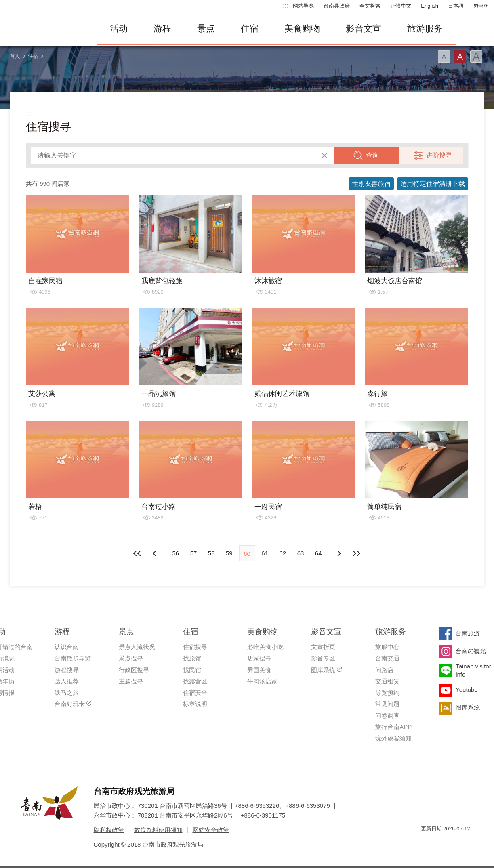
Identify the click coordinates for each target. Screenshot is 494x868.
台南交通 (387, 658)
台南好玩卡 (70, 704)
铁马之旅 (67, 693)
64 (318, 553)
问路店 (384, 670)
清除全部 (324, 156)
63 (301, 553)
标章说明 (195, 704)
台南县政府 (337, 6)
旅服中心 (387, 647)
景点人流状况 (137, 647)
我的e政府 (427, 843)
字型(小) (444, 57)
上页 (338, 553)
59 (229, 553)
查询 (372, 155)
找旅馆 (192, 658)
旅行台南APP (393, 727)
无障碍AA (456, 843)
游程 (162, 28)
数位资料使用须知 (158, 830)
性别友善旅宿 (371, 184)
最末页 (356, 553)
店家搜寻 (259, 658)
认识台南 (67, 647)
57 (194, 553)
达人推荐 (67, 681)
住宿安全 (195, 693)
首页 (15, 56)
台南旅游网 (44, 29)
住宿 (250, 28)
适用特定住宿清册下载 (433, 184)
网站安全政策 (211, 830)
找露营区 (195, 681)
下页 (156, 553)
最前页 (138, 553)
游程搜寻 (67, 670)
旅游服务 (425, 28)
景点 (206, 28)
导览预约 (387, 693)
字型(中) (460, 57)
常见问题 (387, 704)
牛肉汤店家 (262, 681)
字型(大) (476, 57)
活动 (119, 28)
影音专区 (323, 658)
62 (283, 553)
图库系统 (323, 670)
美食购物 (302, 28)
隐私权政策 (109, 830)
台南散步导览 (73, 658)
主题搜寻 (131, 681)
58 (211, 553)
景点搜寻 (131, 658)
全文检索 (370, 6)
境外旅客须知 (393, 738)
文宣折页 (323, 647)
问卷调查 (387, 716)
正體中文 (401, 6)
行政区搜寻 (134, 670)
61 (265, 553)
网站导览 (303, 6)
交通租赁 (387, 681)
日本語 (456, 6)
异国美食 (259, 670)
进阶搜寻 (439, 155)
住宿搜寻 (195, 647)
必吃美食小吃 (265, 647)
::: (285, 6)
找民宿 (192, 670)
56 (176, 553)
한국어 (481, 6)
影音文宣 (364, 28)
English (430, 6)
